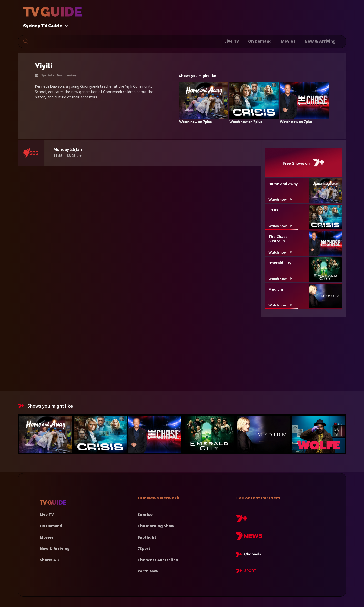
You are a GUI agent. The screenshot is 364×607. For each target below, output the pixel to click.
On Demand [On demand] (51, 526)
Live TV (232, 41)
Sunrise (145, 515)
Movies (288, 41)
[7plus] (241, 520)
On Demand (260, 41)
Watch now (281, 199)
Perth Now (148, 571)
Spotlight (147, 537)
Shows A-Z (50, 560)
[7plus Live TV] (250, 555)
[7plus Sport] (246, 572)
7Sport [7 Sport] (144, 548)
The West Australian (158, 560)
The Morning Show (156, 526)
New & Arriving (320, 41)
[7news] (249, 538)
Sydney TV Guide (44, 26)
